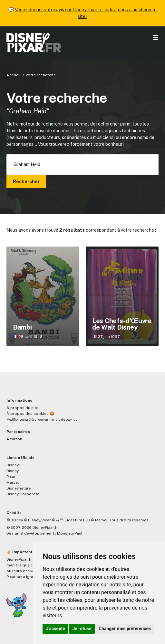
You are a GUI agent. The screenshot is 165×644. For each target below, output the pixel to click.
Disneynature (19, 488)
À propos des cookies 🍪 (30, 414)
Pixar (11, 477)
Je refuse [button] (82, 629)
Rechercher (26, 182)
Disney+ (14, 465)
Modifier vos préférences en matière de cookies (42, 420)
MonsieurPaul (70, 533)
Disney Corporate (23, 494)
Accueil (14, 75)
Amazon (14, 439)
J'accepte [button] (55, 629)
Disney (13, 471)
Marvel (13, 482)
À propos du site (22, 408)
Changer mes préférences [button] (125, 629)
